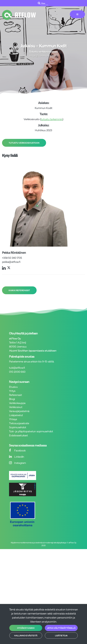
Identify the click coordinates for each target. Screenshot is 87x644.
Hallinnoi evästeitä (26, 636)
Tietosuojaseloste (19, 423)
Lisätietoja (61, 636)
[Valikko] (77, 14)
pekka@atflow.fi (11, 262)
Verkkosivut (16, 407)
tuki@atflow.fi (17, 368)
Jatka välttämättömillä (61, 628)
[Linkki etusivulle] (19, 15)
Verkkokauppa (17, 403)
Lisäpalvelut (16, 415)
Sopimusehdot (18, 427)
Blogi (12, 399)
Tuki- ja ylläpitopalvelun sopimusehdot (31, 431)
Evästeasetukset (18, 435)
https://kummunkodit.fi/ (43, 55)
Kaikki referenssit (19, 290)
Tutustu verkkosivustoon (24, 143)
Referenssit (15, 395)
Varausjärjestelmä (19, 411)
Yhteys (13, 419)
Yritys (12, 391)
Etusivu (13, 387)
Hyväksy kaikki (26, 628)
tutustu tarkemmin (52, 119)
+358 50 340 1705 (12, 258)
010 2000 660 (17, 372)
